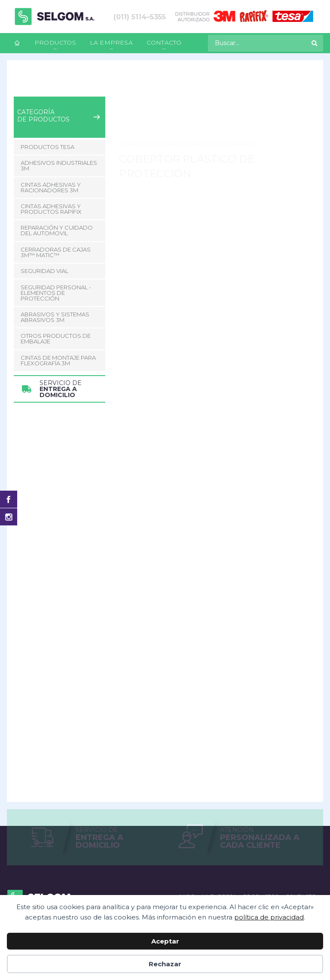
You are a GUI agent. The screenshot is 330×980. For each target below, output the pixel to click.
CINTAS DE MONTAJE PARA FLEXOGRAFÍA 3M (58, 360)
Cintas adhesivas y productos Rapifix (133, 83)
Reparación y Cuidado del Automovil (57, 230)
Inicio (21, 83)
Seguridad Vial (44, 271)
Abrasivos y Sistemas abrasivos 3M (55, 317)
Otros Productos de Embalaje (56, 338)
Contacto (164, 42)
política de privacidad (269, 917)
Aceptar (165, 941)
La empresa (111, 42)
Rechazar (165, 964)
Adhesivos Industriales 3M (59, 165)
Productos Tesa (47, 147)
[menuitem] (17, 43)
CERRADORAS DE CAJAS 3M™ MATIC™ (56, 252)
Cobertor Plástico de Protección (242, 83)
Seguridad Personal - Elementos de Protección (56, 293)
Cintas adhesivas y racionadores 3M (51, 187)
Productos (55, 42)
